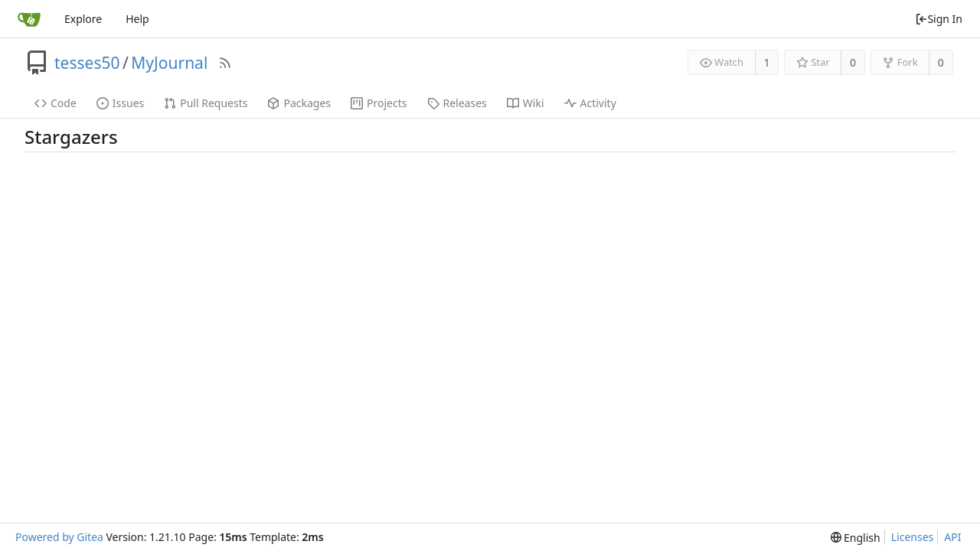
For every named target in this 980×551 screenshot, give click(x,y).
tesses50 (87, 63)
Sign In (939, 19)
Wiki (526, 103)
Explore (83, 19)
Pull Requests (206, 103)
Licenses (913, 537)
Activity (590, 103)
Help (137, 19)
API (952, 537)
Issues (120, 103)
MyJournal (169, 63)
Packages (299, 103)
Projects (379, 103)
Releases (457, 103)
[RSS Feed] (225, 63)
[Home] (29, 19)
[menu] (856, 538)
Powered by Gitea (59, 537)
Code (56, 103)
